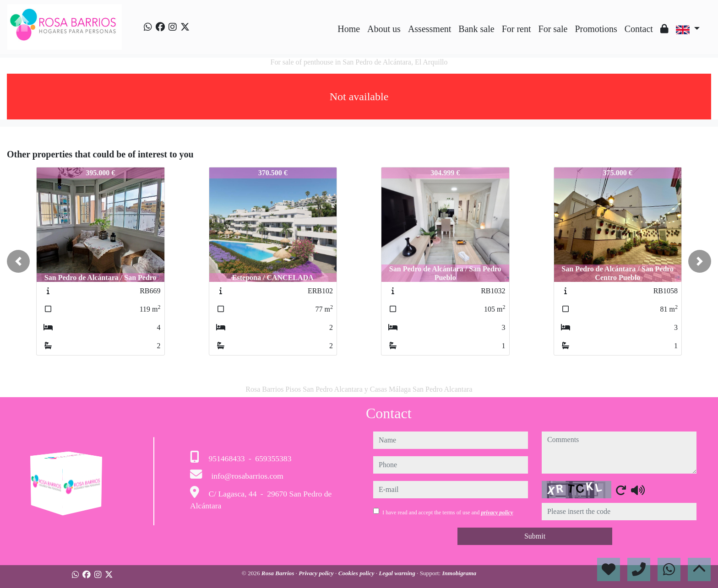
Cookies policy (357, 573)
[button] (18, 261)
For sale (553, 29)
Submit (535, 536)
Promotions (596, 29)
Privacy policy (317, 573)
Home (349, 29)
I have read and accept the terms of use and (448, 512)
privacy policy (497, 512)
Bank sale (476, 29)
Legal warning (398, 573)
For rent (517, 29)
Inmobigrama (459, 573)
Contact (639, 29)
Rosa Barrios (279, 573)
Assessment (430, 29)
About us (384, 29)
